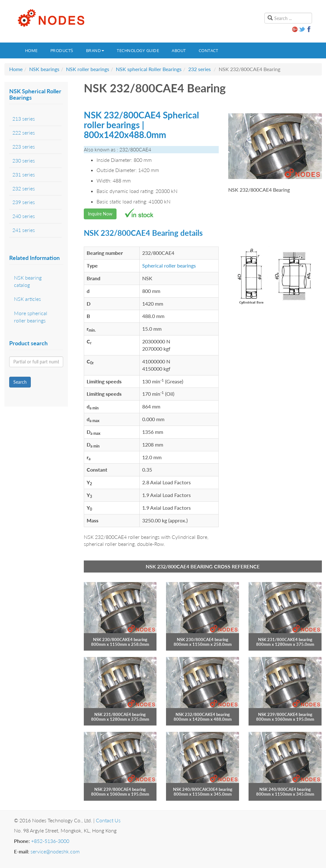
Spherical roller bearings (169, 265)
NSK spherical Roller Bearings (149, 69)
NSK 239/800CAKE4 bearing (285, 714)
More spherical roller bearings (31, 317)
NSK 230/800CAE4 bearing (203, 639)
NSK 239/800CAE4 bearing (120, 789)
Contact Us (108, 820)
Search (20, 382)
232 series (200, 69)
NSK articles (27, 299)
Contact (209, 50)
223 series (24, 146)
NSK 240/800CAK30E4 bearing (203, 789)
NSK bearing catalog (28, 281)
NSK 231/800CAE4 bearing (120, 714)
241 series (24, 230)
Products (62, 50)
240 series (24, 216)
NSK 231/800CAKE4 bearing (285, 639)
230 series (24, 160)
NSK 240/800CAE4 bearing (285, 789)
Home (31, 50)
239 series (24, 202)
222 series (24, 133)
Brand (95, 50)
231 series (24, 174)
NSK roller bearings (88, 69)
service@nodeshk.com (55, 851)
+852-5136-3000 (50, 841)
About (179, 50)
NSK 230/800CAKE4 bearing (120, 639)
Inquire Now (100, 214)
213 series (24, 119)
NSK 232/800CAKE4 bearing (203, 714)
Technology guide (138, 50)
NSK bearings (44, 69)
